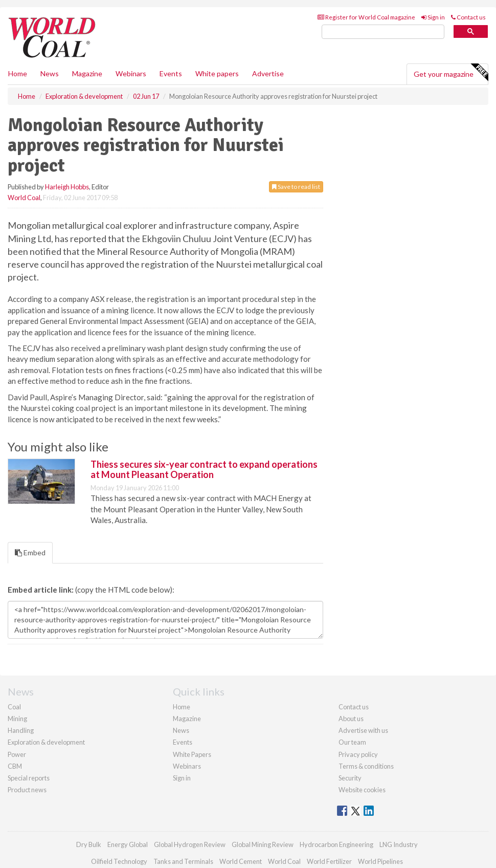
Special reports (29, 778)
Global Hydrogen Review (190, 844)
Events (171, 73)
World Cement (241, 861)
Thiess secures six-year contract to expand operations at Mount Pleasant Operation (204, 469)
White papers (217, 73)
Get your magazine (451, 73)
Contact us (468, 17)
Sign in (433, 17)
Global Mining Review (263, 844)
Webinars (131, 73)
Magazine (87, 73)
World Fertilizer (329, 861)
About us (351, 719)
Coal (14, 707)
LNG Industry (399, 844)
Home (18, 73)
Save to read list (296, 187)
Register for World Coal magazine (366, 17)
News (181, 730)
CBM (15, 766)
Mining (17, 719)
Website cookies (362, 790)
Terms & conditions (366, 766)
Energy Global (128, 844)
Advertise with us (363, 730)
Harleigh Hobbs (67, 187)
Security (350, 778)
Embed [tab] (30, 552)
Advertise (268, 73)
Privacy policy (358, 754)
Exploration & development (46, 742)
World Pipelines (380, 861)
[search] (383, 32)
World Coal (24, 198)
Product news (27, 790)
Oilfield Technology (119, 861)
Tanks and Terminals (183, 861)
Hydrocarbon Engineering (336, 844)
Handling (21, 730)
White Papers (192, 754)
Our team (352, 742)
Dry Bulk (89, 844)
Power (17, 754)
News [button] (50, 73)
